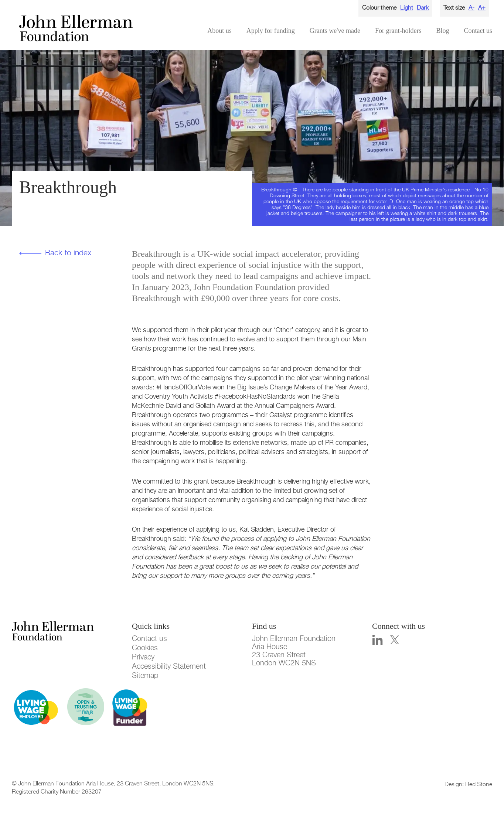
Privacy (143, 657)
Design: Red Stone (468, 785)
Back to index (68, 253)
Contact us (478, 31)
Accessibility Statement (169, 666)
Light (407, 8)
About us (219, 31)
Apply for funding (271, 31)
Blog (442, 31)
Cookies (145, 648)
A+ (482, 8)
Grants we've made (335, 31)
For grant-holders (398, 31)
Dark (423, 8)
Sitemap (145, 676)
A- (471, 8)
